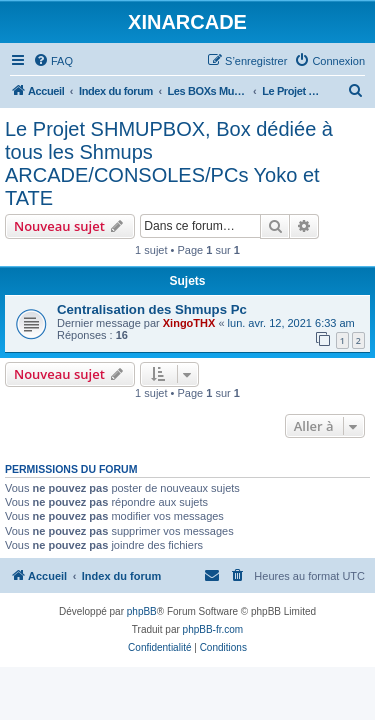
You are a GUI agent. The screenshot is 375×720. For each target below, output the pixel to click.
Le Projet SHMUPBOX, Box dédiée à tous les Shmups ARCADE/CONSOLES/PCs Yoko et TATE (169, 163)
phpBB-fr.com (213, 629)
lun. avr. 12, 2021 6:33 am (291, 323)
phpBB (142, 611)
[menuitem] (53, 61)
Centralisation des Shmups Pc (152, 309)
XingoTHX (189, 323)
